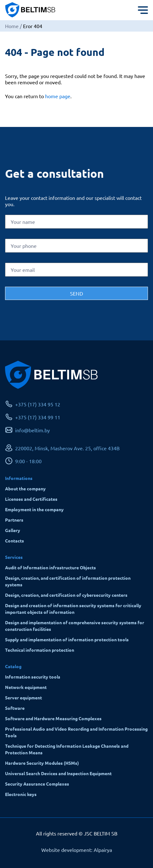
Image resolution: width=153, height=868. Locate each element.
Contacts (15, 541)
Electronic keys (21, 794)
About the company (25, 488)
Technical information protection (40, 650)
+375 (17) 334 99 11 (38, 417)
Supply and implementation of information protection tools (67, 639)
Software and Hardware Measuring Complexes (53, 718)
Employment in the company (34, 509)
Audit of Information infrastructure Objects (50, 567)
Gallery (13, 530)
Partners (14, 520)
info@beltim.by (32, 430)
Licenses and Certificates (31, 499)
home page (58, 96)
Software (15, 708)
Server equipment (24, 697)
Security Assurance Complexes (37, 784)
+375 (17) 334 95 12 (38, 404)
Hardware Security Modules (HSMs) (42, 763)
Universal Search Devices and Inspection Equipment (58, 773)
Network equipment (26, 687)
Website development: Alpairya (77, 850)
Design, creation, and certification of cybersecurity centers (66, 595)
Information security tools (33, 677)
